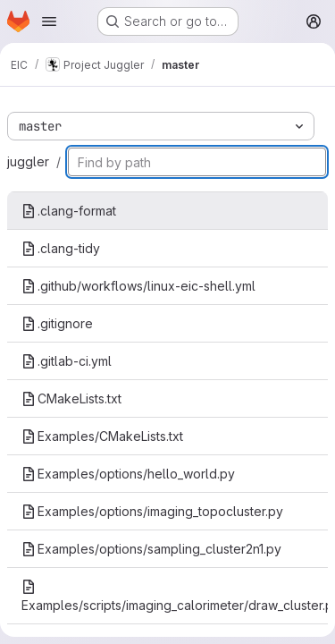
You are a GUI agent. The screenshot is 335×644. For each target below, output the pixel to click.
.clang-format (69, 211)
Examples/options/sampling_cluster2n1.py (151, 549)
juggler (28, 161)
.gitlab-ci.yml (67, 361)
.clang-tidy (61, 248)
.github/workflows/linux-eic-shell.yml (138, 286)
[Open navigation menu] (49, 21)
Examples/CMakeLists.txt (102, 436)
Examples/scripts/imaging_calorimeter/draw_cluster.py (175, 596)
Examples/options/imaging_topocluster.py (152, 511)
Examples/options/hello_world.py (128, 474)
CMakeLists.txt (71, 398)
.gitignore (57, 323)
